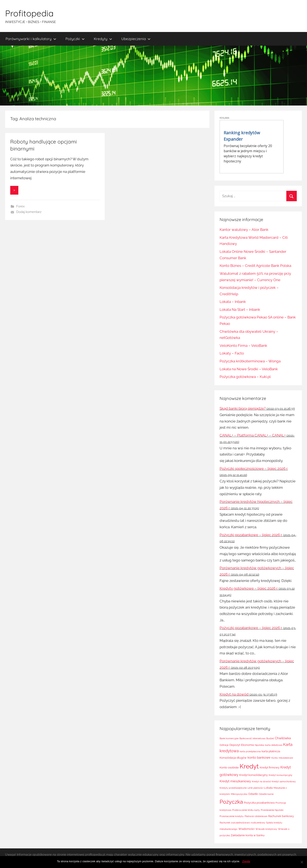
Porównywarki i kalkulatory (31, 39)
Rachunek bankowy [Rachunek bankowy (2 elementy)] (281, 816)
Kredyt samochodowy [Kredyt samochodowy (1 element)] (284, 781)
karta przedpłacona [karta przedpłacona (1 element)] (250, 751)
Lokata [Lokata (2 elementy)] (268, 788)
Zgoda (246, 861)
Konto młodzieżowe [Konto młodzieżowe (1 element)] (282, 758)
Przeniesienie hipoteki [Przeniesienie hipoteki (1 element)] (272, 810)
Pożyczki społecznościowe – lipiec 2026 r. (254, 469)
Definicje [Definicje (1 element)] (224, 745)
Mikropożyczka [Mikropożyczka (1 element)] (239, 794)
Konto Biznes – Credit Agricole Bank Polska (255, 266)
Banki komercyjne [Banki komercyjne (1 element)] (229, 738)
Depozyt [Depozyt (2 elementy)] (235, 745)
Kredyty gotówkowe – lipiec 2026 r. (249, 588)
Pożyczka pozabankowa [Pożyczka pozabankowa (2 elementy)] (259, 803)
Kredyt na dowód (234, 694)
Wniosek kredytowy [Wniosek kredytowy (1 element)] (266, 829)
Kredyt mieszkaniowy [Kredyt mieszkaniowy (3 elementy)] (235, 781)
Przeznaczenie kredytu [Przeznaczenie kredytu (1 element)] (232, 816)
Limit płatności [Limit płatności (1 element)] (255, 788)
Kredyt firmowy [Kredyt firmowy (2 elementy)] (270, 767)
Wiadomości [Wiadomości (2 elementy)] (246, 829)
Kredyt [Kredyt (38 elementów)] (249, 766)
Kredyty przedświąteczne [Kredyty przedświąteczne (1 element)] (233, 788)
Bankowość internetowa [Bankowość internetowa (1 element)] (252, 738)
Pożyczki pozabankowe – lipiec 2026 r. (251, 535)
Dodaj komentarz (29, 212)
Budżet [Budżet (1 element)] (270, 738)
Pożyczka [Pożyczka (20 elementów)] (231, 802)
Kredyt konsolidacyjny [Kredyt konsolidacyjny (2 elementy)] (253, 775)
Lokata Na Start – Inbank (240, 310)
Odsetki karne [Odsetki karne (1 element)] (266, 794)
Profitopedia (29, 13)
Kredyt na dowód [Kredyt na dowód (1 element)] (261, 781)
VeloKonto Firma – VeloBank (243, 346)
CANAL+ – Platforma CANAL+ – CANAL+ (253, 435)
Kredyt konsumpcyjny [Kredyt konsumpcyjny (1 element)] (280, 775)
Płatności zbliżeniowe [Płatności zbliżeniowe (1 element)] (256, 816)
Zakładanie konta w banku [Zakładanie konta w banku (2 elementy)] (248, 835)
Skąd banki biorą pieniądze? (243, 408)
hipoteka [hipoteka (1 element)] (259, 745)
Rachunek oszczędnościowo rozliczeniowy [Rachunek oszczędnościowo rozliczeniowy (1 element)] (242, 823)
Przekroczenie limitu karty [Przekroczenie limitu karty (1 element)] (246, 810)
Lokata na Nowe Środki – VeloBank (249, 369)
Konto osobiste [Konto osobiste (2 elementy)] (229, 767)
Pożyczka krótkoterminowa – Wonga (250, 361)
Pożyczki (75, 39)
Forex (20, 206)
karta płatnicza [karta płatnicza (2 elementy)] (271, 751)
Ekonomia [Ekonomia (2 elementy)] (247, 745)
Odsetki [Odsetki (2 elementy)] (253, 794)
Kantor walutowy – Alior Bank (244, 230)
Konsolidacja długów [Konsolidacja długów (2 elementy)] (233, 758)
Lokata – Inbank (233, 302)
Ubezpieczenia (136, 39)
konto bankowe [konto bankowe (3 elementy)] (259, 758)
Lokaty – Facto (232, 353)
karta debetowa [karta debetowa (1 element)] (274, 745)
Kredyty (103, 39)
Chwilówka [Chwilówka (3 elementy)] (283, 738)
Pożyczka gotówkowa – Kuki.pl (245, 377)
